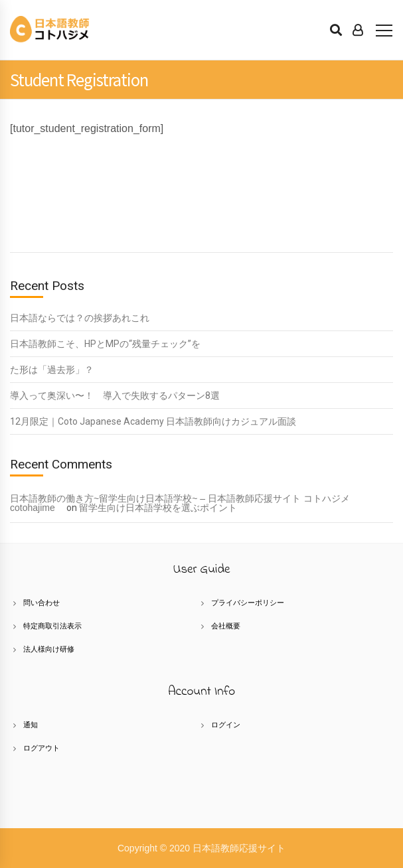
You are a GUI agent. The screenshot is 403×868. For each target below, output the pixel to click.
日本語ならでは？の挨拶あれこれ (80, 318)
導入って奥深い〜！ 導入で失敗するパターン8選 (115, 396)
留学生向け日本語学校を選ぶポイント (158, 508)
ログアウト (41, 748)
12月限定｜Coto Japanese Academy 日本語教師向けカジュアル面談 (153, 421)
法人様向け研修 (49, 649)
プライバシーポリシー (248, 603)
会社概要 (226, 626)
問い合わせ (41, 603)
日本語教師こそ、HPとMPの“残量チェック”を (105, 344)
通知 (31, 725)
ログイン (226, 725)
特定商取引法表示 (52, 626)
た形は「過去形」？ (52, 370)
